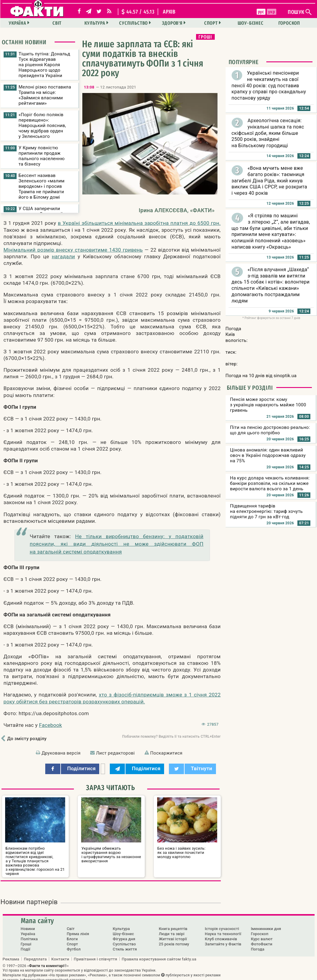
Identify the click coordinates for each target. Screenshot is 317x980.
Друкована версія (61, 753)
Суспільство (135, 23)
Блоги (72, 935)
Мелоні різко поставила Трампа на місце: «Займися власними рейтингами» (45, 95)
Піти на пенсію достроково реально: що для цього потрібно (270, 430)
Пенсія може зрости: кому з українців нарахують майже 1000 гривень (268, 405)
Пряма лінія (78, 930)
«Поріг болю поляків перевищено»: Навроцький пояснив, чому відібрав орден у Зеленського (43, 126)
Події (26, 945)
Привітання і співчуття (96, 954)
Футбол (74, 945)
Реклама (11, 954)
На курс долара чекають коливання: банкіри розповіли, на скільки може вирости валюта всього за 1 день (270, 483)
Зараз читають (110, 788)
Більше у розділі (250, 388)
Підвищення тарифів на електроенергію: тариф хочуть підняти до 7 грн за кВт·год (266, 511)
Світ (60, 23)
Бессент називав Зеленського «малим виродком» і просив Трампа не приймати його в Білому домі (42, 186)
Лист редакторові (115, 753)
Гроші (205, 37)
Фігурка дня (124, 935)
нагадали (63, 256)
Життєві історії (173, 935)
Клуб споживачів (221, 935)
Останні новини (24, 42)
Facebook (50, 725)
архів (169, 12)
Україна (21, 23)
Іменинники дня (266, 924)
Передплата (35, 954)
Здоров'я (172, 23)
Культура (97, 23)
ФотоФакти (262, 940)
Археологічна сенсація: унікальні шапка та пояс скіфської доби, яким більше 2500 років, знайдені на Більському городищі (268, 133)
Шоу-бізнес (249, 23)
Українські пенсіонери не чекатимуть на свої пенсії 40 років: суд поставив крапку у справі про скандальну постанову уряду (269, 85)
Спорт (210, 23)
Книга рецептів (173, 924)
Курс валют (262, 935)
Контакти (60, 954)
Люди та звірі (171, 930)
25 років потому (174, 940)
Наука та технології (223, 930)
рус (260, 12)
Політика (29, 935)
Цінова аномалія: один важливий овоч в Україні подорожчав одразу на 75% (268, 455)
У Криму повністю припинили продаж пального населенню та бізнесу (42, 156)
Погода (258, 945)
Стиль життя (125, 945)
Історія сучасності (222, 924)
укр (271, 12)
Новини (28, 924)
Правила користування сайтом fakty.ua (159, 954)
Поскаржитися (166, 753)
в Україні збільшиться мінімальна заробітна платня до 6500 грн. (139, 223)
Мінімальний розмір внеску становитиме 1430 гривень (73, 250)
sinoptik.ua (285, 376)
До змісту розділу (27, 739)
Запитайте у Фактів (223, 940)
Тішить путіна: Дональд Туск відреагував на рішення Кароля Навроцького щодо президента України (44, 65)
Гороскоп (286, 23)
